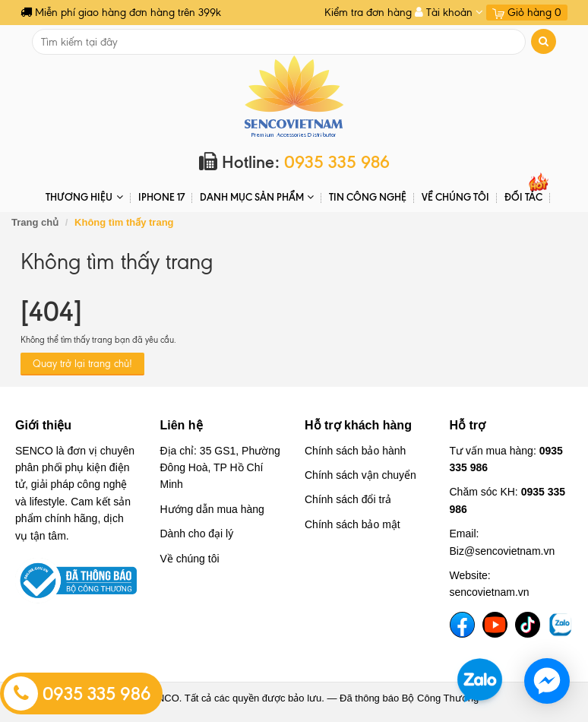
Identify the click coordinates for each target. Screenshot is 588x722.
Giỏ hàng (527, 13)
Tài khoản (449, 13)
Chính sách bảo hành (355, 451)
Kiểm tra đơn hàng (368, 13)
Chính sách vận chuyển (360, 475)
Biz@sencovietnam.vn (503, 551)
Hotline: (294, 162)
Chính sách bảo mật (352, 524)
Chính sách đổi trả (348, 499)
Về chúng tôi (455, 197)
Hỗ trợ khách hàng (358, 425)
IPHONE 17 (161, 197)
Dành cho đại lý (197, 534)
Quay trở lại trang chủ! (82, 364)
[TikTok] (528, 625)
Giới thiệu (43, 425)
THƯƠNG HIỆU (84, 197)
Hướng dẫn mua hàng (212, 509)
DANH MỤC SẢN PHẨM (257, 197)
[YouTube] (495, 625)
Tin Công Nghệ (368, 197)
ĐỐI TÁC (523, 197)
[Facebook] (462, 625)
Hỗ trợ (468, 425)
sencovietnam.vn (490, 592)
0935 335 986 (77, 694)
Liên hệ (182, 425)
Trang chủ (35, 222)
